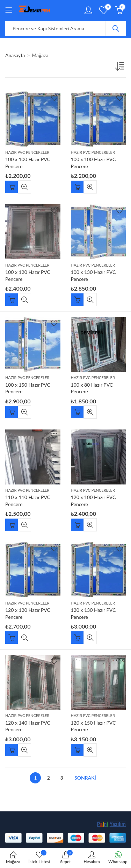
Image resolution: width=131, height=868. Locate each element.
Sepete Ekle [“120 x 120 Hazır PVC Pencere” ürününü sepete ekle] (12, 638)
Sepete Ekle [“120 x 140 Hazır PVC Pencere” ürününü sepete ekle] (12, 750)
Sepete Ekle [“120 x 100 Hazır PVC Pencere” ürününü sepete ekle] (77, 525)
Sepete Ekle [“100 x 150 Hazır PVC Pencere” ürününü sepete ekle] (12, 412)
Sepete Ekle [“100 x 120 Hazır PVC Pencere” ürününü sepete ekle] (12, 300)
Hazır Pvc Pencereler (27, 152)
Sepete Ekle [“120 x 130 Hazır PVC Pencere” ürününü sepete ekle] (77, 638)
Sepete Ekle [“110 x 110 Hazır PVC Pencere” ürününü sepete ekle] (12, 525)
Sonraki (85, 778)
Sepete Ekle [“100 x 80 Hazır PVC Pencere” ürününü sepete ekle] (77, 412)
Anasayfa (15, 55)
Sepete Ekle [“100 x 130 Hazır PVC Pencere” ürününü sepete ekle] (77, 300)
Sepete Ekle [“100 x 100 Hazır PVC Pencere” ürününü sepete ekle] (12, 187)
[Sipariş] (121, 68)
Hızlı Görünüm (24, 187)
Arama (116, 29)
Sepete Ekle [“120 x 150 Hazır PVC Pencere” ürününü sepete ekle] (77, 750)
